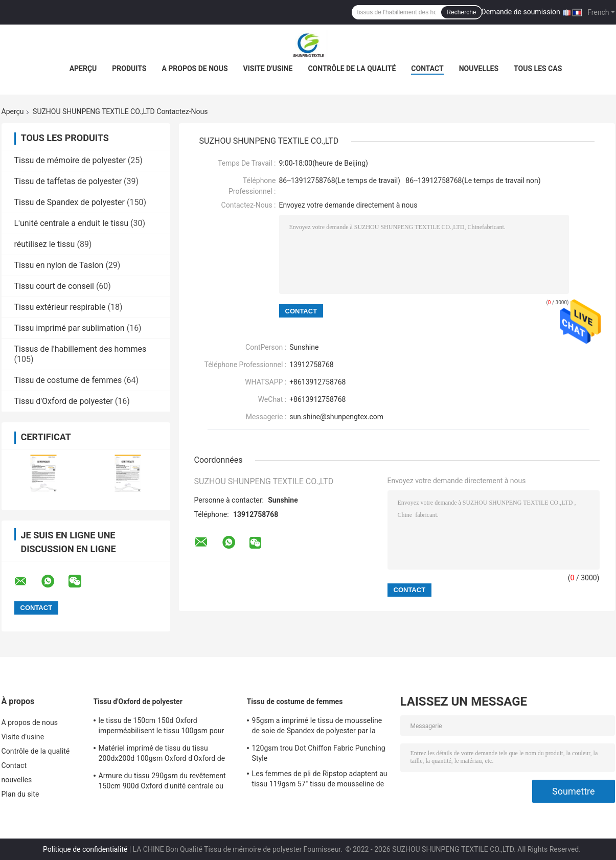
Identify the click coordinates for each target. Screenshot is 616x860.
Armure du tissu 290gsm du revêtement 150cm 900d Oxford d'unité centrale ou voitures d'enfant (162, 782)
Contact (427, 69)
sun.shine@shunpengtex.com (336, 417)
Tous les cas (538, 69)
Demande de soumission (521, 12)
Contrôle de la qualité (352, 69)
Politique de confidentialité (85, 849)
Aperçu (83, 69)
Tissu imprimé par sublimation (70, 328)
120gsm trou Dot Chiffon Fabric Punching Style (319, 753)
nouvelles (479, 69)
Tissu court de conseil (54, 286)
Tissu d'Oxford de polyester (64, 401)
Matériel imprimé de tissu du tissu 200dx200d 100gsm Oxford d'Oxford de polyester (162, 755)
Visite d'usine (268, 69)
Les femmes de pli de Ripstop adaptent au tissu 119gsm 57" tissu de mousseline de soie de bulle (320, 780)
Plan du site (20, 794)
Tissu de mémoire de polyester (70, 160)
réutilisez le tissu (45, 244)
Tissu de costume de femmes (68, 380)
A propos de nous (195, 69)
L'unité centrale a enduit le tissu (71, 223)
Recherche (461, 12)
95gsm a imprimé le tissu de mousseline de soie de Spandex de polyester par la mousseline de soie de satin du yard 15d (317, 727)
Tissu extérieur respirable (60, 307)
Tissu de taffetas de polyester (68, 181)
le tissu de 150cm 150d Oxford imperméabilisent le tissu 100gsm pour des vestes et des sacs (162, 727)
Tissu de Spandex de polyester (70, 202)
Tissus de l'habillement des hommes (81, 349)
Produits (129, 69)
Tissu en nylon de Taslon (59, 265)
